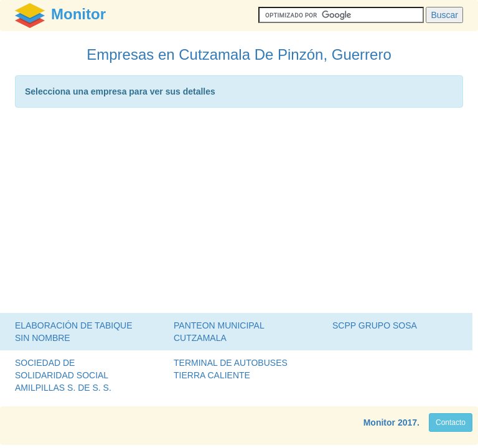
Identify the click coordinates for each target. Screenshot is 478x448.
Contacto (451, 422)
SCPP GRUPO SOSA (375, 325)
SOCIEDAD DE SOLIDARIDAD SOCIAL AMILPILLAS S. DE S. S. (63, 375)
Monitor (379, 422)
